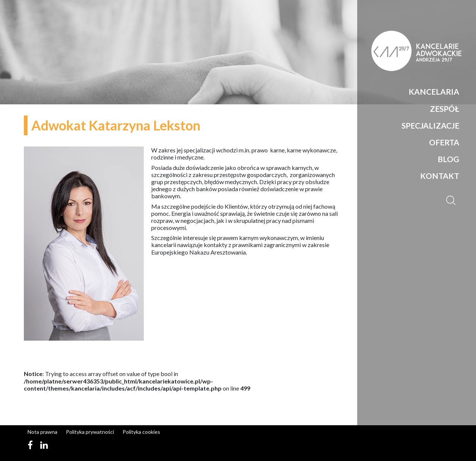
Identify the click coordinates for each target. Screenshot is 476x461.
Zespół (445, 109)
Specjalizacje (430, 125)
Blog (448, 159)
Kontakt (440, 176)
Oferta (444, 142)
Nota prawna (42, 432)
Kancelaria (434, 91)
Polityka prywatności (90, 432)
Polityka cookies (141, 432)
